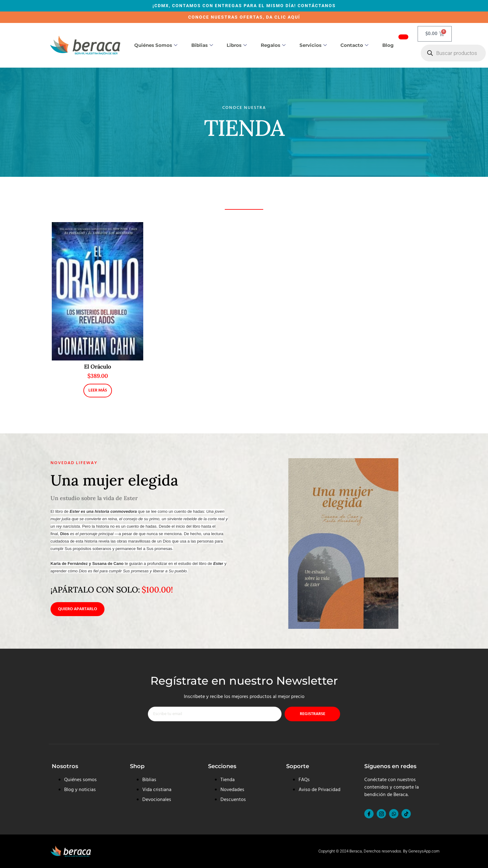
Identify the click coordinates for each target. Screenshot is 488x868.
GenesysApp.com (424, 851)
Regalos (273, 45)
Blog (388, 45)
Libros (237, 45)
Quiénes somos (156, 45)
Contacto (354, 45)
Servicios (313, 45)
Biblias (202, 45)
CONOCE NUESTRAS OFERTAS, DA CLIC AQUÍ (244, 17)
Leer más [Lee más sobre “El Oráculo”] (98, 390)
